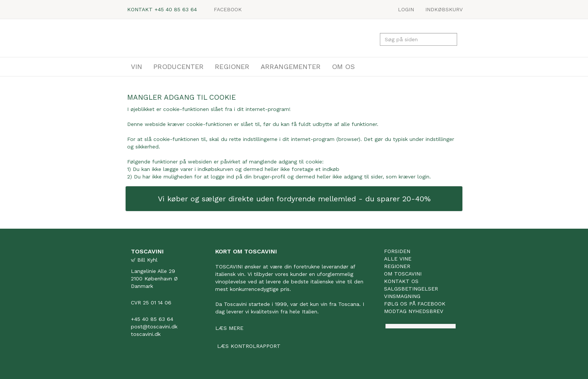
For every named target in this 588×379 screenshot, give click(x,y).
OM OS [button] (343, 67)
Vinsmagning (402, 296)
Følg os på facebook (415, 304)
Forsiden (397, 251)
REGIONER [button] (232, 67)
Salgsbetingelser (411, 289)
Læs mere (229, 328)
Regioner (397, 266)
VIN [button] (136, 67)
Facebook (228, 9)
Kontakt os (401, 281)
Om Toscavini (403, 274)
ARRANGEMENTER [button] (291, 67)
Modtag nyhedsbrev (414, 311)
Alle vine (398, 259)
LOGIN (406, 9)
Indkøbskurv (444, 9)
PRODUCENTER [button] (178, 67)
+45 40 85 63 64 (176, 9)
